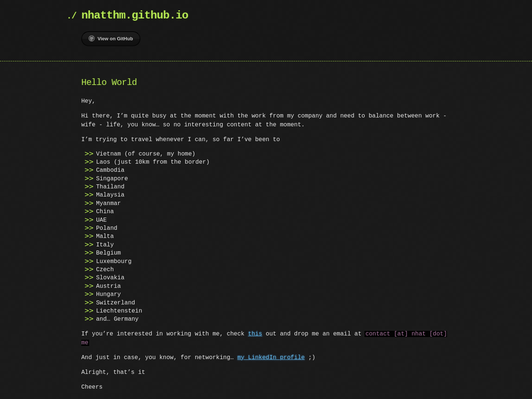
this (255, 334)
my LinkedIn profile (271, 358)
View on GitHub (111, 38)
